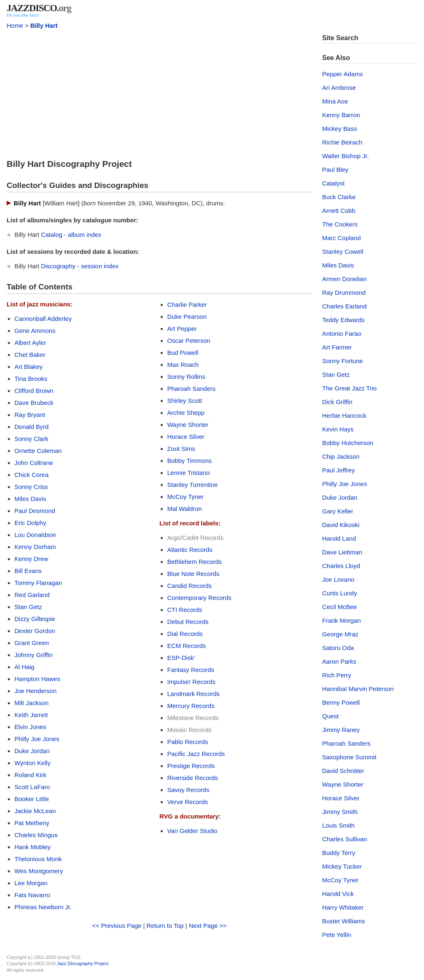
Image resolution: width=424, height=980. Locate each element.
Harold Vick (338, 894)
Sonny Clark (31, 439)
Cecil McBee (340, 607)
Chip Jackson (341, 456)
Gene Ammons (35, 331)
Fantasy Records (191, 670)
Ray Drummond (344, 293)
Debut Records (188, 622)
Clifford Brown (34, 391)
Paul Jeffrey (338, 470)
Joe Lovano (338, 579)
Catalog (52, 235)
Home (15, 25)
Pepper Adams (342, 74)
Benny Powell (341, 702)
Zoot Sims (181, 449)
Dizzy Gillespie (35, 619)
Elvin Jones (30, 727)
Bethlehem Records (195, 562)
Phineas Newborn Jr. (43, 907)
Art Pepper (182, 329)
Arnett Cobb (339, 211)
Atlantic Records (190, 550)
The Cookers (340, 224)
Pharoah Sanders (192, 389)
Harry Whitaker (343, 907)
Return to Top (165, 926)
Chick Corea (32, 475)
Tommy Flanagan (38, 583)
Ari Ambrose (339, 88)
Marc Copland (341, 238)
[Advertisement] (159, 92)
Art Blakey (29, 367)
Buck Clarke (339, 197)
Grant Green (32, 643)
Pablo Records (188, 742)
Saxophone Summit (349, 757)
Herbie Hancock (344, 415)
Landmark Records (194, 694)
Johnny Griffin (34, 655)
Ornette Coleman (38, 451)
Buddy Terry (339, 853)
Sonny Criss (31, 487)
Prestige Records (191, 766)
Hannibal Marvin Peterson (358, 689)
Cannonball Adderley (43, 319)
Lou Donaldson (35, 535)
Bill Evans (28, 571)
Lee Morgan (31, 883)
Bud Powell (183, 353)
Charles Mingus (36, 835)
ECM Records (187, 646)
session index (100, 266)
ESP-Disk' (181, 658)
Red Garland (32, 595)
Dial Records (185, 634)
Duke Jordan (32, 751)
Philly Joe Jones (37, 739)
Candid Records (190, 586)
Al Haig (24, 667)
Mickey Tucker (342, 866)
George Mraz (340, 634)
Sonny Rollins (186, 377)
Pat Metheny (32, 823)
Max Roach (183, 365)
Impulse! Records (192, 682)
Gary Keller (338, 511)
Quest (330, 716)
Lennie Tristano (189, 473)
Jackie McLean (35, 811)
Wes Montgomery (39, 871)
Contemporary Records (199, 598)
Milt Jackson (32, 703)
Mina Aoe (335, 101)
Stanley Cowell (343, 252)
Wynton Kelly (33, 763)
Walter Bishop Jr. (346, 156)
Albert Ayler (30, 343)
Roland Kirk (31, 775)
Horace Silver (186, 437)
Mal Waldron (185, 509)
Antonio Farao (342, 333)
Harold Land (339, 538)
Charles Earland (344, 306)
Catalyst (333, 183)
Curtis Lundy (340, 593)
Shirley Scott (185, 401)
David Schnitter (343, 771)
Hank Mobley (33, 847)
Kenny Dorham (35, 547)
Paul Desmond (35, 511)
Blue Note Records (193, 574)
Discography (58, 266)
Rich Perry (337, 675)
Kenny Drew (31, 559)
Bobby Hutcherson (348, 443)
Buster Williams (343, 921)
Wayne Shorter (188, 425)
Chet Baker (30, 355)
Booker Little (32, 799)
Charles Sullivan (344, 839)
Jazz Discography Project (83, 963)
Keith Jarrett (31, 715)
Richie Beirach (342, 142)
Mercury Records (191, 706)
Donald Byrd (32, 427)
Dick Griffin (337, 402)
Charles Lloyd (341, 566)
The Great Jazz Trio (349, 388)
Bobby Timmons (190, 461)
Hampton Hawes (37, 679)
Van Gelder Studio (192, 831)
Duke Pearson (187, 317)
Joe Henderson (36, 691)
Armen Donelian (344, 279)
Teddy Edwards (343, 320)
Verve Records (188, 802)
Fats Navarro (33, 895)
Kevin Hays (338, 429)
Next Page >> (208, 926)
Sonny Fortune (342, 361)
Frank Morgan (341, 620)
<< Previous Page (117, 926)
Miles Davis (30, 499)
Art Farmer (337, 347)
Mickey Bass (340, 129)
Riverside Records (193, 778)
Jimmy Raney (341, 730)
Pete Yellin (337, 935)
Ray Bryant (30, 415)
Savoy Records (188, 790)
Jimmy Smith (340, 812)
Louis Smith (338, 825)
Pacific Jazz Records (196, 754)
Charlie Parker (187, 305)
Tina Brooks (31, 379)
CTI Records (185, 610)
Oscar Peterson (189, 341)
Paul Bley (335, 170)
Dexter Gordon (35, 631)
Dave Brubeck (34, 403)
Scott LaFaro (32, 787)
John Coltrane (34, 463)
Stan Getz (28, 607)
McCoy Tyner (185, 497)
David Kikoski (341, 525)
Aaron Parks (339, 661)
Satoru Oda (338, 648)
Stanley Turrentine (193, 485)
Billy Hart (44, 25)
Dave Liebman (342, 552)
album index (85, 235)
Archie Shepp (186, 413)
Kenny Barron (341, 115)
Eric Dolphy (30, 523)
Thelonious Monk (38, 859)
